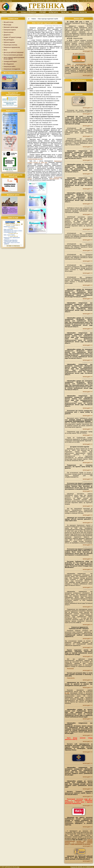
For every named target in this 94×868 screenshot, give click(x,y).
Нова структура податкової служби (48, 19)
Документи (7, 35)
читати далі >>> (88, 51)
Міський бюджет (9, 40)
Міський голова (8, 22)
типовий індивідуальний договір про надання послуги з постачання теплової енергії (79, 842)
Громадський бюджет (10, 61)
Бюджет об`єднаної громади (12, 37)
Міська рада (7, 25)
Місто (5, 50)
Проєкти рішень (9, 32)
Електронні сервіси (10, 30)
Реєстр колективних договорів (13, 55)
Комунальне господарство (12, 69)
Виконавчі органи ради (11, 27)
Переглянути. (71, 678)
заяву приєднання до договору (81, 844)
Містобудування (9, 64)
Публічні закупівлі (9, 42)
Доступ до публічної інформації (14, 52)
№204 (67, 693)
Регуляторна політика (10, 45)
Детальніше (70, 668)
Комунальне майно (10, 66)
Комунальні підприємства (12, 47)
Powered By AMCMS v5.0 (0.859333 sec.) (82, 867)
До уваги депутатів (79, 54)
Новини (34, 19)
